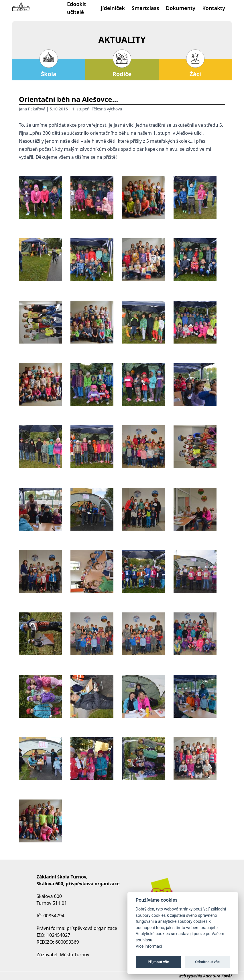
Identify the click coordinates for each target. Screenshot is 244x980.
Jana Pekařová (32, 109)
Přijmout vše (158, 962)
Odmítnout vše (207, 962)
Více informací (149, 946)
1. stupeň (81, 109)
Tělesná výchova (107, 109)
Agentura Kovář (218, 976)
